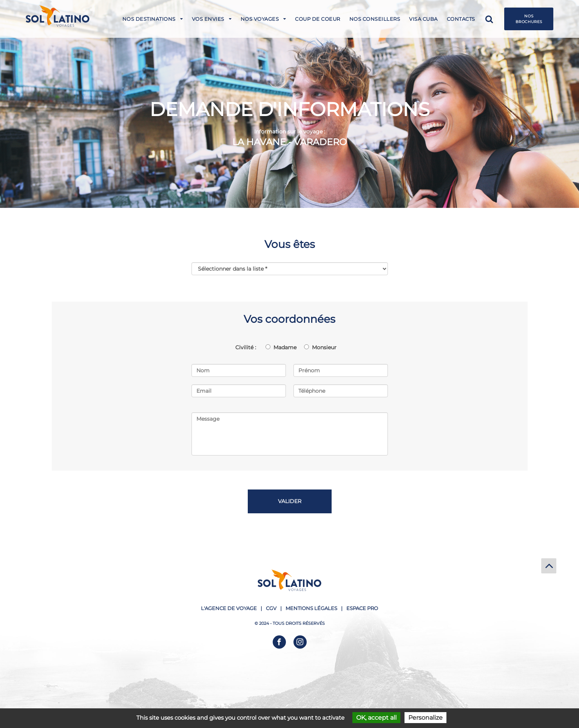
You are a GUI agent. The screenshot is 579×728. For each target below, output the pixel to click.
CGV (271, 608)
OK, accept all (376, 718)
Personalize (425, 718)
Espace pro (362, 608)
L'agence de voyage (229, 608)
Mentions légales (311, 608)
